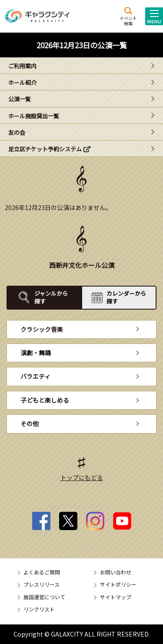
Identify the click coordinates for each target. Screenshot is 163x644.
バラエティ (35, 376)
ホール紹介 (22, 82)
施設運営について (44, 597)
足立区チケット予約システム (45, 149)
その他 (30, 424)
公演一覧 (20, 99)
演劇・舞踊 (36, 353)
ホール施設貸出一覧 (34, 116)
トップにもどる (82, 477)
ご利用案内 (22, 66)
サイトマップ (116, 597)
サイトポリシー (118, 584)
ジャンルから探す (51, 297)
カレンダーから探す (126, 297)
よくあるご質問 (42, 572)
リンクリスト (39, 609)
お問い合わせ (116, 572)
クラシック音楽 (42, 329)
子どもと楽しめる (45, 400)
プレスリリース (42, 584)
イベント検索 (128, 20)
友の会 (17, 132)
